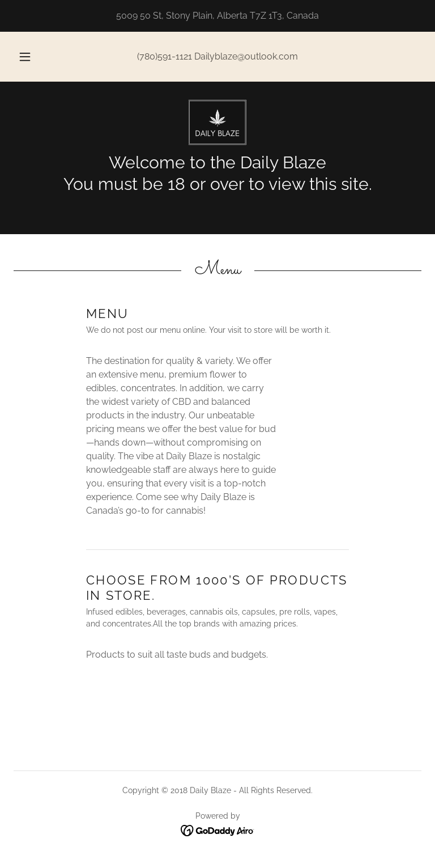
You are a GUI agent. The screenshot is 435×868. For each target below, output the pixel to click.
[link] (217, 122)
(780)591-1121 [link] (165, 56)
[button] (31, 57)
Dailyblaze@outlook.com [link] (246, 56)
